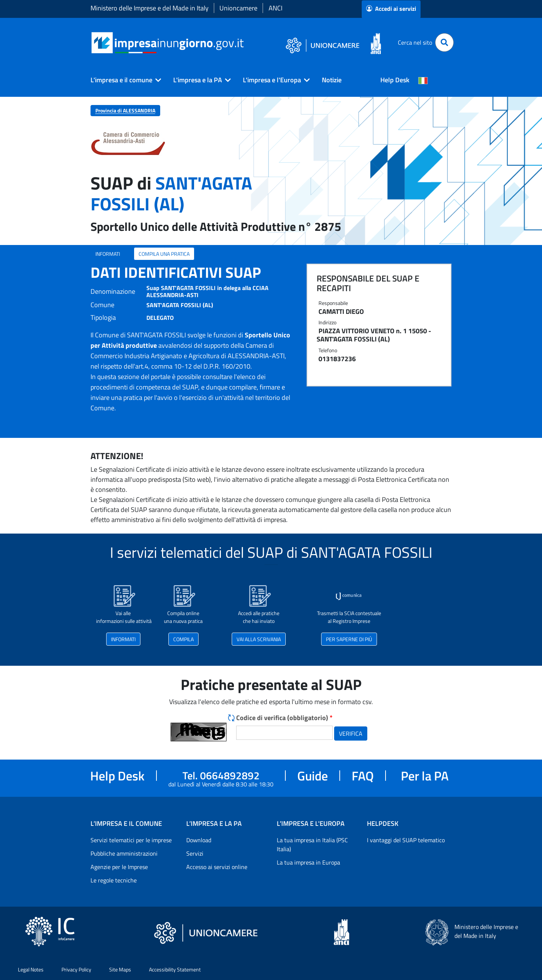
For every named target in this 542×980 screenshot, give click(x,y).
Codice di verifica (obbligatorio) (284, 718)
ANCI (275, 8)
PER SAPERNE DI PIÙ (349, 639)
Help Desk (395, 80)
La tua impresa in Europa (308, 862)
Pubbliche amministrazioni (124, 853)
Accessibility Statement (175, 969)
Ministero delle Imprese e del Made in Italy (150, 8)
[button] (123, 80)
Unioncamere (238, 8)
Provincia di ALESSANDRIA (125, 110)
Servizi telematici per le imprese (131, 840)
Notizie (332, 80)
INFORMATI (108, 254)
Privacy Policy (76, 969)
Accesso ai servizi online (217, 867)
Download (199, 840)
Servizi (195, 853)
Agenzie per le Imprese (119, 867)
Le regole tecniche (114, 880)
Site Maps (120, 969)
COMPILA (183, 639)
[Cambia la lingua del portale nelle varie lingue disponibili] (423, 80)
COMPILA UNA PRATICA (164, 254)
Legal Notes (31, 969)
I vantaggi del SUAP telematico (406, 840)
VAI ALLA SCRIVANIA (259, 639)
